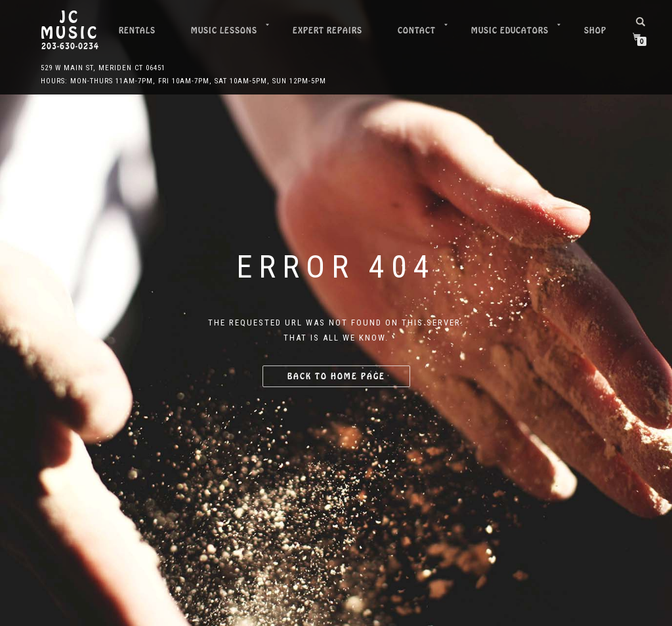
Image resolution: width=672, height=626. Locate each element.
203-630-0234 (70, 47)
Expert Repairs (327, 31)
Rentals (137, 31)
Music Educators (510, 31)
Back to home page (336, 376)
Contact (417, 31)
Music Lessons (224, 31)
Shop (595, 31)
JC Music (70, 26)
